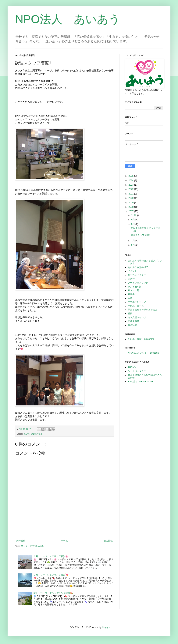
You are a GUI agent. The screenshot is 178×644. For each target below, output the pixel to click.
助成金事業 (133, 321)
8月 (133, 224)
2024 (131, 180)
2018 (131, 207)
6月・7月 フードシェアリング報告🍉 (53, 593)
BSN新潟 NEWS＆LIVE (141, 382)
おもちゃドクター (137, 275)
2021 (131, 194)
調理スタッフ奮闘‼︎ (140, 235)
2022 (131, 189)
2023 (131, 185)
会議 (130, 298)
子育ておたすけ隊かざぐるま (143, 310)
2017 (131, 211)
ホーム (64, 541)
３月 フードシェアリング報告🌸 (51, 556)
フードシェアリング (138, 283)
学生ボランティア (137, 302)
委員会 (131, 294)
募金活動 (132, 325)
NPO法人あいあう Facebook (143, 353)
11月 (134, 215)
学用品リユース (136, 306)
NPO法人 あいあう (68, 19)
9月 (133, 220)
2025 (131, 176)
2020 (131, 198)
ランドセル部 (135, 287)
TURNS (132, 367)
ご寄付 (131, 279)
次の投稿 (21, 541)
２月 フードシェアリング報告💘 (51, 575)
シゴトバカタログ (137, 371)
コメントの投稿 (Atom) (33, 546)
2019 (131, 203)
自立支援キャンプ (137, 317)
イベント (132, 271)
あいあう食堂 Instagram (141, 339)
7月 (133, 241)
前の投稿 (108, 541)
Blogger (106, 627)
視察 (130, 313)
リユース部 (133, 290)
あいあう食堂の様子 (33, 434)
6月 (133, 245)
